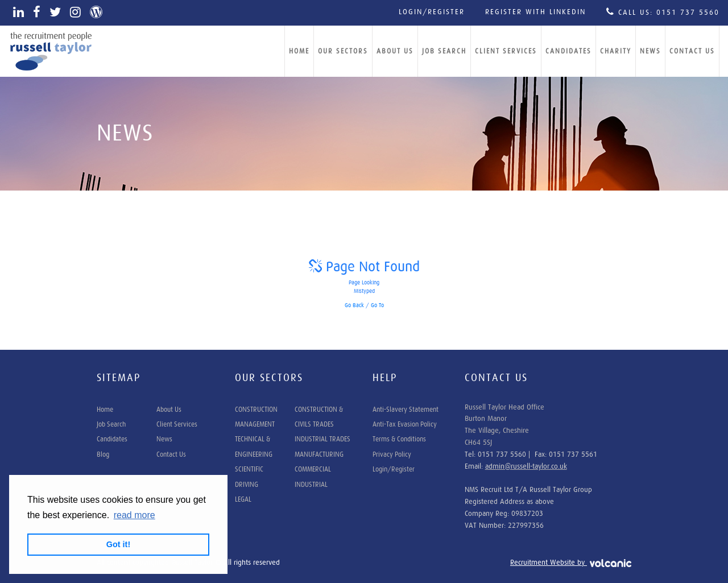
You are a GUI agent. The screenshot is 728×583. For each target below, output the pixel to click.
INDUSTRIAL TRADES (322, 439)
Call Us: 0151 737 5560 (663, 12)
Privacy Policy (392, 454)
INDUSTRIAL (311, 485)
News (650, 51)
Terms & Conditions (399, 439)
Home (299, 51)
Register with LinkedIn (535, 12)
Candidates (568, 51)
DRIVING (247, 485)
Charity (616, 51)
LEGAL (243, 499)
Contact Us (692, 51)
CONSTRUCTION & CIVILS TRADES (319, 417)
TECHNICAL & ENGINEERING (254, 446)
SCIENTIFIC (249, 469)
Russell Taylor (51, 51)
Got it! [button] (118, 544)
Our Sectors (343, 51)
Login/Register (432, 12)
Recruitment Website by (571, 563)
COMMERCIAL (313, 469)
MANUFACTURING (319, 454)
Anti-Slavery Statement (406, 410)
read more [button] (135, 515)
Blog (103, 454)
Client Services (506, 51)
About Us (395, 51)
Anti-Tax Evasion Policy (405, 424)
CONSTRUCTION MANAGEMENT (256, 417)
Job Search (444, 51)
